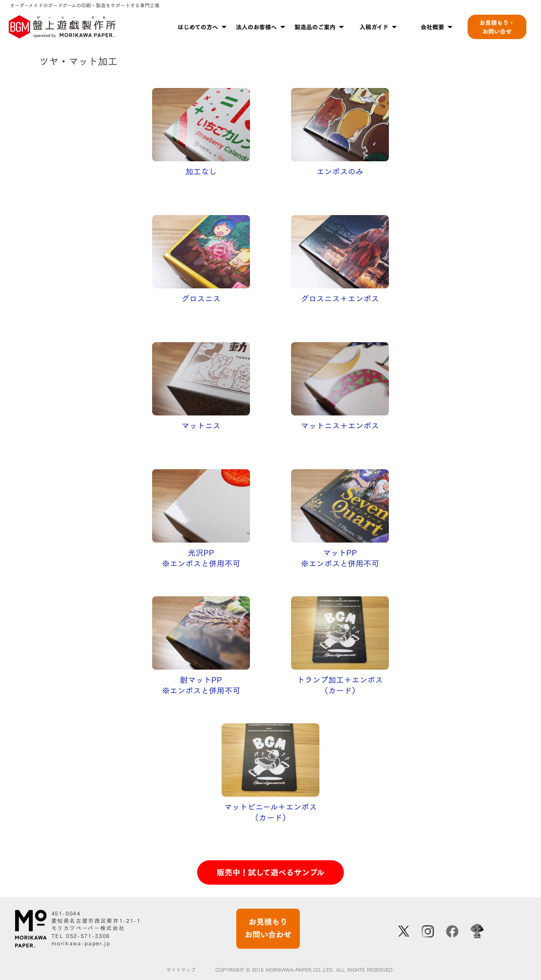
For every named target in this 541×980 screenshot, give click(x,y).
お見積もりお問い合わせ (268, 928)
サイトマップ (181, 970)
